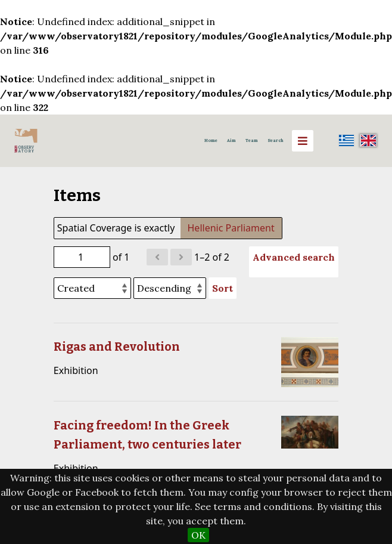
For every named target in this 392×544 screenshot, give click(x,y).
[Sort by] (92, 288)
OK (198, 535)
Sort (223, 288)
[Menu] (303, 141)
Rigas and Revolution (117, 347)
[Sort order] (170, 288)
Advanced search (294, 257)
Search (276, 140)
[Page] (82, 257)
